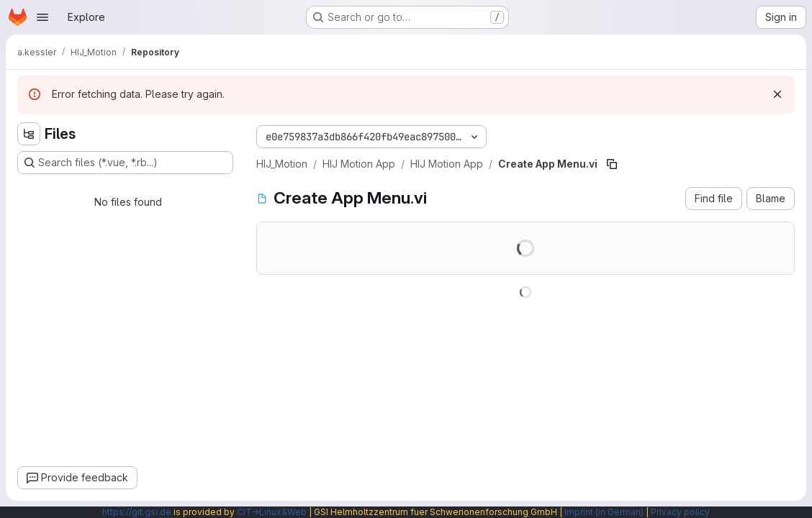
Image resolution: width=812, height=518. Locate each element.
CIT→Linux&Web (272, 512)
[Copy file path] (612, 164)
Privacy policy (680, 512)
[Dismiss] (777, 94)
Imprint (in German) (604, 512)
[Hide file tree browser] (29, 134)
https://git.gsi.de (137, 512)
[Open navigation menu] (42, 17)
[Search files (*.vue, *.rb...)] (125, 163)
